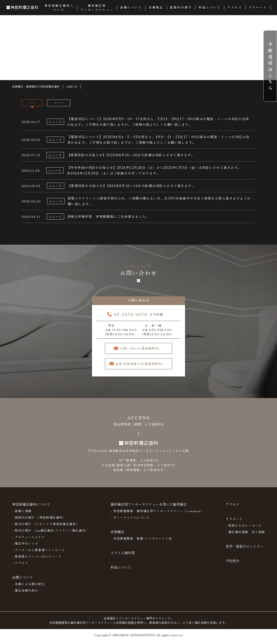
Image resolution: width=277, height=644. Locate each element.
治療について (23, 581)
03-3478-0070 (131, 317)
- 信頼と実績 (22, 514)
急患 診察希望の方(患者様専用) (142, 367)
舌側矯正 (118, 535)
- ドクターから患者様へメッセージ (39, 553)
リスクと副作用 (123, 556)
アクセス (232, 508)
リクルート (234, 522)
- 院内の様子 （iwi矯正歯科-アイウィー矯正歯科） (51, 534)
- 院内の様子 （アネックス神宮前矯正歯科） (46, 527)
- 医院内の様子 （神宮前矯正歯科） (39, 521)
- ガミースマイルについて (130, 521)
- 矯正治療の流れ (25, 594)
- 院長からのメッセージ (244, 529)
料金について (121, 571)
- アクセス (20, 566)
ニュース (75, 105)
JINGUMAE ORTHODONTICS (134, 638)
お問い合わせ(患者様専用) (142, 351)
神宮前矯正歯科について (31, 508)
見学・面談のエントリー (245, 550)
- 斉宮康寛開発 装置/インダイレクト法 (141, 542)
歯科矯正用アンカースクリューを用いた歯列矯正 (149, 508)
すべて (38, 105)
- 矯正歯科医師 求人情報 (245, 535)
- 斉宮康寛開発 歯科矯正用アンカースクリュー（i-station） (157, 514)
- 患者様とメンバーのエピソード (37, 560)
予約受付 (232, 564)
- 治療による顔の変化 (28, 587)
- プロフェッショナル (28, 540)
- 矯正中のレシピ (25, 547)
